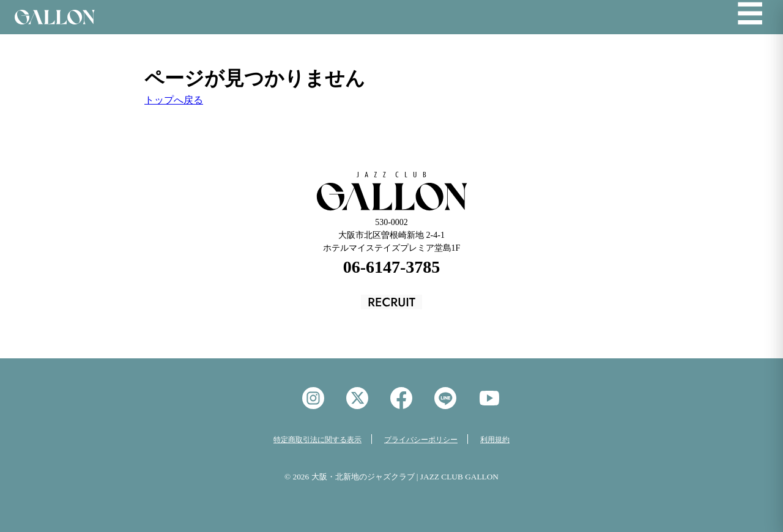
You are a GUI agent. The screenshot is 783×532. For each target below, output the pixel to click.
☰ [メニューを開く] (750, 15)
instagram (313, 398)
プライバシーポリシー (421, 440)
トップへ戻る (174, 100)
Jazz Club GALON (55, 17)
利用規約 (495, 440)
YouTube (489, 398)
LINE (445, 398)
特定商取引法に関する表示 (317, 440)
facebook (401, 398)
